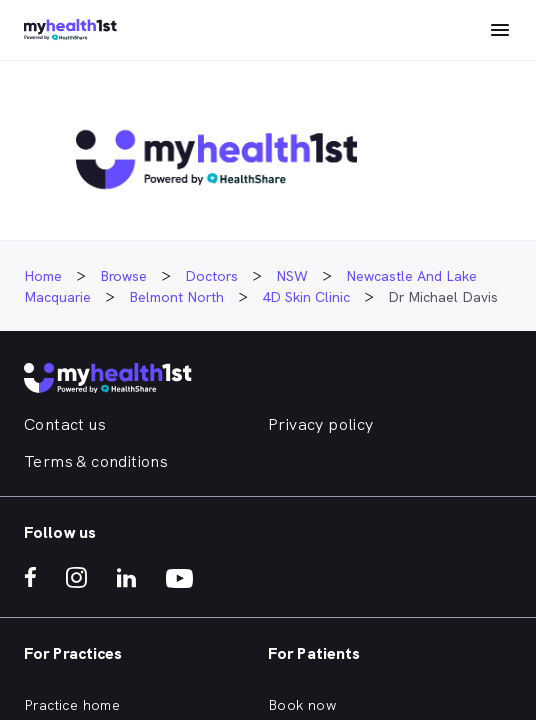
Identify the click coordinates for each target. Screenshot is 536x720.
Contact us (65, 424)
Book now (302, 705)
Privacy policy (321, 424)
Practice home (72, 705)
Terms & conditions (96, 461)
